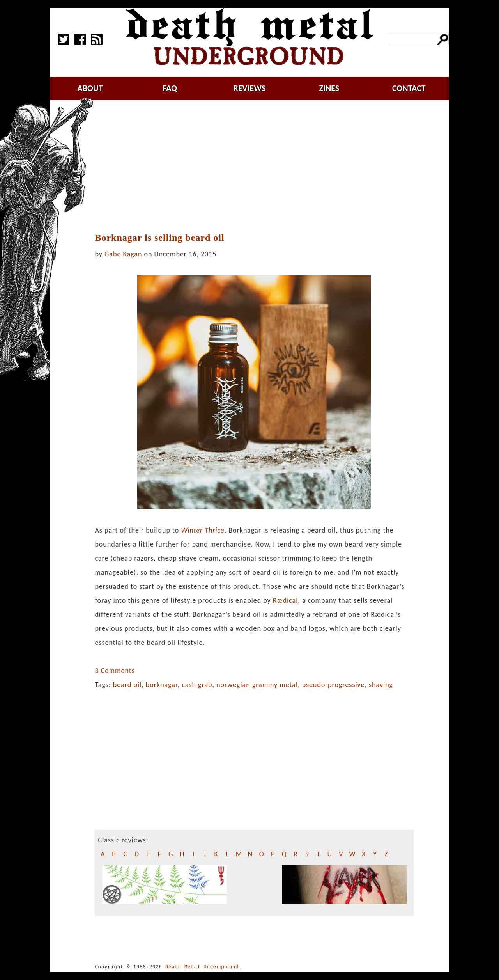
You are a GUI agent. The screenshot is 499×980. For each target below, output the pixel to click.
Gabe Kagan (123, 254)
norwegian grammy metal (257, 685)
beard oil (127, 685)
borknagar (162, 685)
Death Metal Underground (202, 967)
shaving (381, 685)
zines (329, 88)
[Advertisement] (259, 167)
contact (409, 88)
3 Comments (115, 671)
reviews (250, 88)
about (90, 88)
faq (170, 88)
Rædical (286, 600)
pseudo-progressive (334, 685)
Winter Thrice (203, 530)
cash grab (197, 685)
